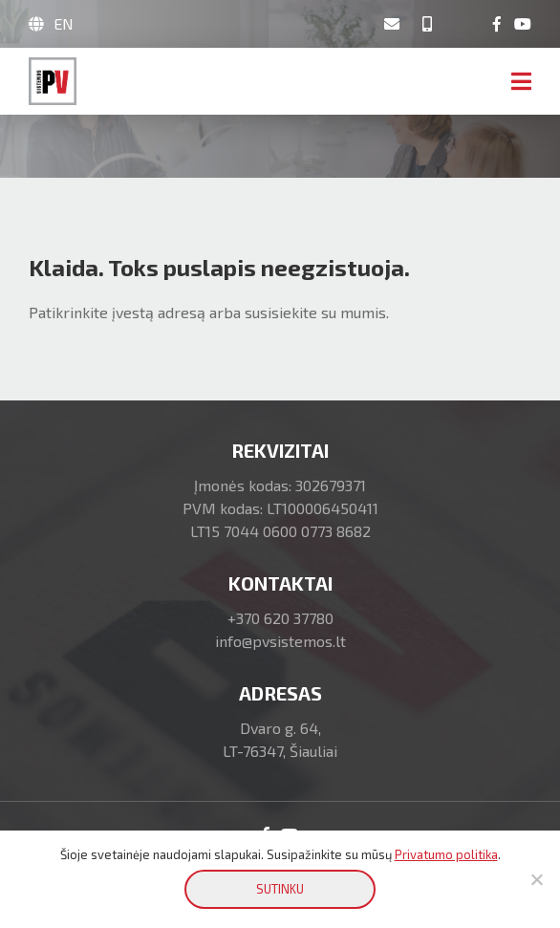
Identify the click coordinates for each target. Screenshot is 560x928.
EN (64, 23)
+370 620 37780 (280, 618)
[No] (536, 879)
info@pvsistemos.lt (280, 641)
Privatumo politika (446, 854)
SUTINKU (280, 889)
